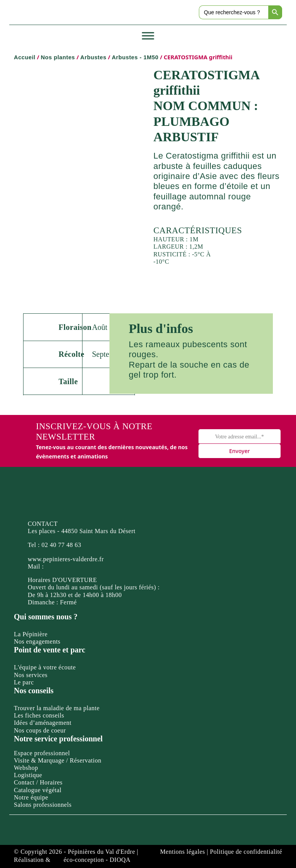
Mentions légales (182, 852)
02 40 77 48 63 (61, 545)
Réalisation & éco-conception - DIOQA (72, 860)
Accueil (25, 57)
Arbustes (93, 57)
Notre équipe (31, 797)
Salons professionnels (43, 805)
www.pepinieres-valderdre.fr (66, 559)
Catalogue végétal (38, 790)
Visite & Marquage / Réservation (58, 760)
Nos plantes (58, 57)
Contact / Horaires (38, 782)
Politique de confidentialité (246, 852)
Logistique (28, 775)
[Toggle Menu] (148, 36)
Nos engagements (37, 641)
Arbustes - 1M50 (135, 57)
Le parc (24, 682)
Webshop (26, 768)
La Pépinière (31, 634)
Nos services (31, 675)
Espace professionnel (42, 753)
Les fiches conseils (39, 715)
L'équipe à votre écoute (45, 667)
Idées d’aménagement (43, 723)
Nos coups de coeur (40, 730)
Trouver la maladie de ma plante (57, 708)
